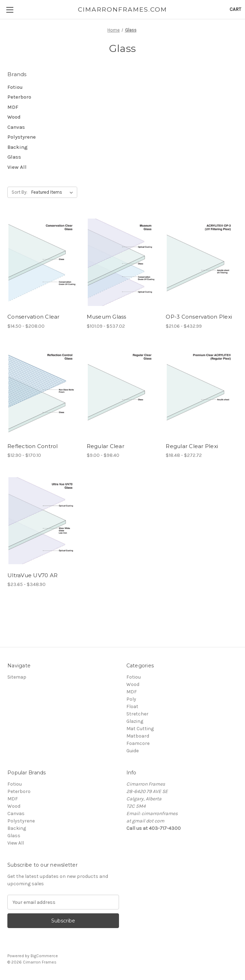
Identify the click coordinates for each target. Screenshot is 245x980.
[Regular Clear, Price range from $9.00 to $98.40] (123, 392)
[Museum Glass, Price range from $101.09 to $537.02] (123, 262)
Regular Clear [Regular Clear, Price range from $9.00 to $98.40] (105, 446)
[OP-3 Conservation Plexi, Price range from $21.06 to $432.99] (202, 262)
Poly (131, 699)
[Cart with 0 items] (235, 9)
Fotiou (15, 87)
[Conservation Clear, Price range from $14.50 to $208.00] (43, 262)
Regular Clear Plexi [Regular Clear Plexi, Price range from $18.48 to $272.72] (192, 446)
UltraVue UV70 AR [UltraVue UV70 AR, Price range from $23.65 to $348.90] (32, 575)
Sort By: (19, 192)
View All (17, 167)
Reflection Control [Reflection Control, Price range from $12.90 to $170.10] (33, 446)
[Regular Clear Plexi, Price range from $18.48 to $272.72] (202, 392)
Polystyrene (22, 137)
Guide (133, 751)
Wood (14, 117)
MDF (13, 107)
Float (132, 706)
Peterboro (19, 97)
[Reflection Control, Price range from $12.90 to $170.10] (43, 392)
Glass (14, 157)
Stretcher (137, 714)
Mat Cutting (140, 729)
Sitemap (17, 677)
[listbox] (54, 192)
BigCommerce (44, 956)
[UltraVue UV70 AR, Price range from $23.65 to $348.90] (43, 521)
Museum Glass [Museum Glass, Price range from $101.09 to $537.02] (107, 317)
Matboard (138, 736)
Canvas (16, 127)
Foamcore (138, 743)
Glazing (135, 721)
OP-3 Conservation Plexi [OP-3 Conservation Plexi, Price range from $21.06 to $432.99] (199, 317)
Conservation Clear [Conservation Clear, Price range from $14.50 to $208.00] (34, 317)
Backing (18, 147)
